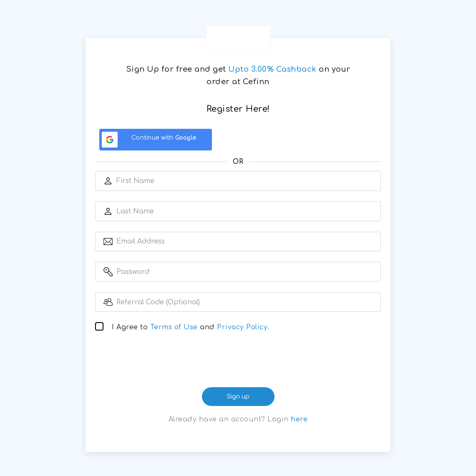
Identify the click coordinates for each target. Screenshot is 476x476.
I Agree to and (192, 328)
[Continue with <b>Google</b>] (156, 140)
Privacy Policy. (245, 328)
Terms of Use (175, 328)
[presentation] (238, 363)
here (299, 420)
